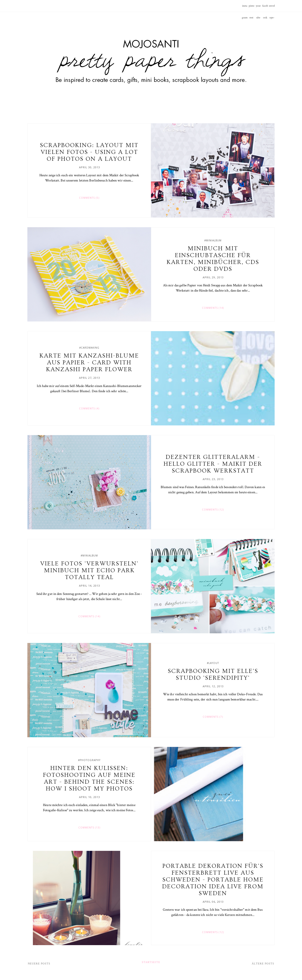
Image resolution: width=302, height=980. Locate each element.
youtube (258, 8)
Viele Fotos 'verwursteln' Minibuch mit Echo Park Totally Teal (89, 570)
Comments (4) (89, 408)
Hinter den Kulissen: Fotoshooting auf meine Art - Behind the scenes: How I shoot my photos (89, 778)
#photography (89, 760)
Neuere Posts (39, 964)
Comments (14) (213, 308)
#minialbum (213, 240)
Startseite (151, 962)
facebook (265, 8)
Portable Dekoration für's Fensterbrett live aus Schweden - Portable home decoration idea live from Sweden (213, 880)
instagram (245, 8)
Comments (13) (89, 828)
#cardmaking (89, 348)
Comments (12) (213, 510)
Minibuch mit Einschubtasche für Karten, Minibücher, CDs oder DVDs (213, 259)
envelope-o (272, 8)
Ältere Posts (263, 964)
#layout (213, 663)
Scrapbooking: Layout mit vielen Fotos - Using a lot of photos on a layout (89, 152)
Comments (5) (89, 198)
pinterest (252, 8)
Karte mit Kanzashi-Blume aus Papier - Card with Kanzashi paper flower (89, 363)
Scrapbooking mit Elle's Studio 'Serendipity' (213, 675)
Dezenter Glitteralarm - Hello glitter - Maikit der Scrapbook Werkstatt (213, 464)
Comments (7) (213, 717)
